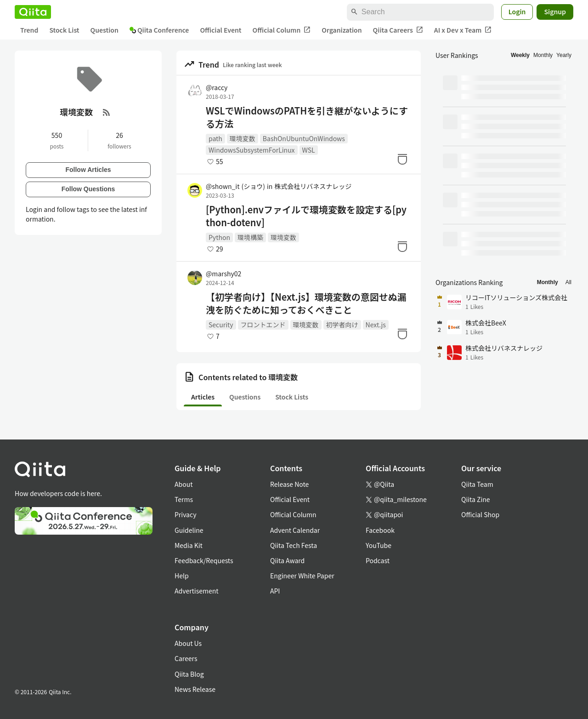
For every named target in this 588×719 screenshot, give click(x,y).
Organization (342, 30)
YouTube (379, 545)
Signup (555, 11)
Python (219, 237)
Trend (29, 30)
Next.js (376, 325)
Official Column (282, 30)
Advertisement (197, 591)
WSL (309, 150)
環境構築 (250, 237)
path (215, 138)
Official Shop (480, 514)
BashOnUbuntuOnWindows (304, 138)
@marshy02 (223, 274)
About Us (188, 643)
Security (221, 325)
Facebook (380, 530)
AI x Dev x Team (463, 30)
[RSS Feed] (107, 112)
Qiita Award (287, 560)
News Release (195, 689)
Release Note (289, 484)
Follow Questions (88, 189)
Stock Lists (292, 397)
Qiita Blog (189, 674)
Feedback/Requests (204, 560)
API (275, 591)
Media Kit (189, 545)
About (184, 484)
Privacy (185, 514)
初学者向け (342, 325)
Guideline (189, 530)
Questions (245, 397)
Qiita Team (477, 484)
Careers (186, 658)
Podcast (378, 560)
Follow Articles (88, 170)
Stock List (64, 30)
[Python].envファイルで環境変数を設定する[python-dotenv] (306, 216)
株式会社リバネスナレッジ (313, 186)
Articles (203, 397)
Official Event (220, 30)
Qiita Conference (159, 30)
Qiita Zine (476, 499)
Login (517, 11)
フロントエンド (263, 325)
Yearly (564, 55)
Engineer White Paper (302, 576)
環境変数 (243, 138)
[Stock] (402, 159)
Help (182, 576)
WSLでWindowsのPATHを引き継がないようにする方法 (307, 117)
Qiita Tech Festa (294, 545)
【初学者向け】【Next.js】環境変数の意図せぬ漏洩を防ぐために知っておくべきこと (306, 303)
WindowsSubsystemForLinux (252, 150)
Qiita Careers (398, 30)
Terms (184, 499)
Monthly (543, 55)
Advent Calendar (295, 530)
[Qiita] (33, 12)
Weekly (520, 55)
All (568, 282)
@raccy (217, 87)
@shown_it (235, 186)
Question (105, 30)
